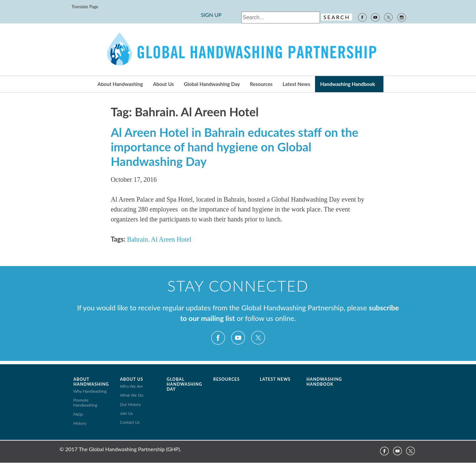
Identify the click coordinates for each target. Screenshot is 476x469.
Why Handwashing (90, 391)
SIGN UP (211, 15)
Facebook (362, 17)
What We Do (132, 395)
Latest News (296, 84)
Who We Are (131, 386)
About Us (163, 84)
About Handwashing (120, 84)
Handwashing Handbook (347, 84)
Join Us (126, 413)
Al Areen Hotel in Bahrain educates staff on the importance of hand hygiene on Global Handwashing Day (235, 147)
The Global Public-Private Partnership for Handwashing (238, 50)
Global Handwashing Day (212, 84)
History (80, 423)
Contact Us (130, 422)
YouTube (375, 17)
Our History (130, 404)
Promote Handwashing (85, 403)
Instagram (402, 17)
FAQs (78, 414)
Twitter (388, 17)
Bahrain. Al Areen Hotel (159, 239)
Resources (261, 84)
